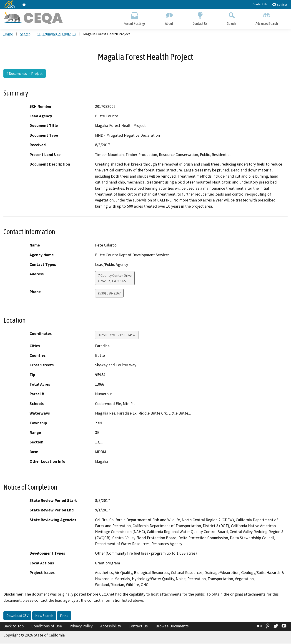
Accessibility (111, 626)
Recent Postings (134, 18)
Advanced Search (267, 18)
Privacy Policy (81, 626)
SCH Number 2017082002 (57, 34)
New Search (44, 616)
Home (8, 34)
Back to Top (14, 626)
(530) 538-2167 (109, 294)
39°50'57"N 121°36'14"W (117, 335)
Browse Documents (172, 626)
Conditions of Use (47, 626)
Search (232, 18)
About (169, 18)
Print (64, 616)
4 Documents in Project (25, 74)
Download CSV (17, 616)
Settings (280, 4)
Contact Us (260, 4)
